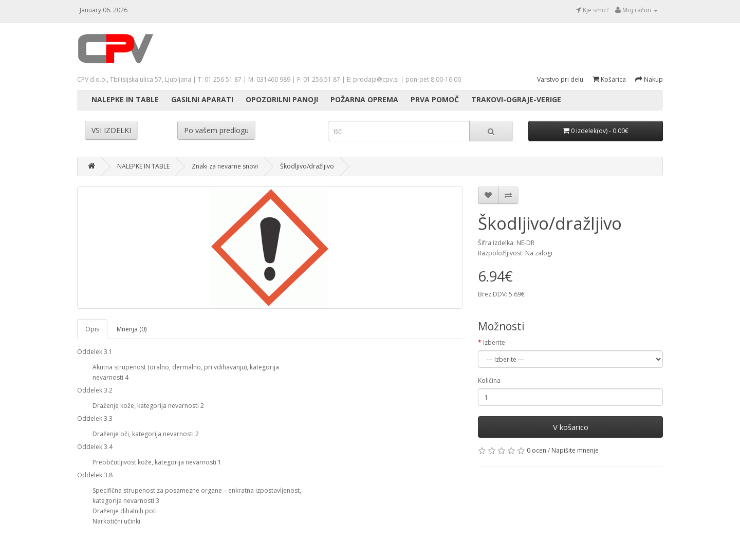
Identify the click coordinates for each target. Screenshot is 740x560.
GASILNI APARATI (202, 99)
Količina (489, 380)
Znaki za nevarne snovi (225, 166)
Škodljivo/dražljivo (307, 166)
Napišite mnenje (575, 450)
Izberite (494, 342)
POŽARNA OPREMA (364, 99)
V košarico (571, 427)
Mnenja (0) (132, 329)
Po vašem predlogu (216, 130)
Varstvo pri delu (560, 79)
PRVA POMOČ (435, 99)
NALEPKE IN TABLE (125, 99)
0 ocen (536, 450)
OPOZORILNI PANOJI (282, 99)
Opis (92, 329)
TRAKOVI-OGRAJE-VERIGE (516, 99)
